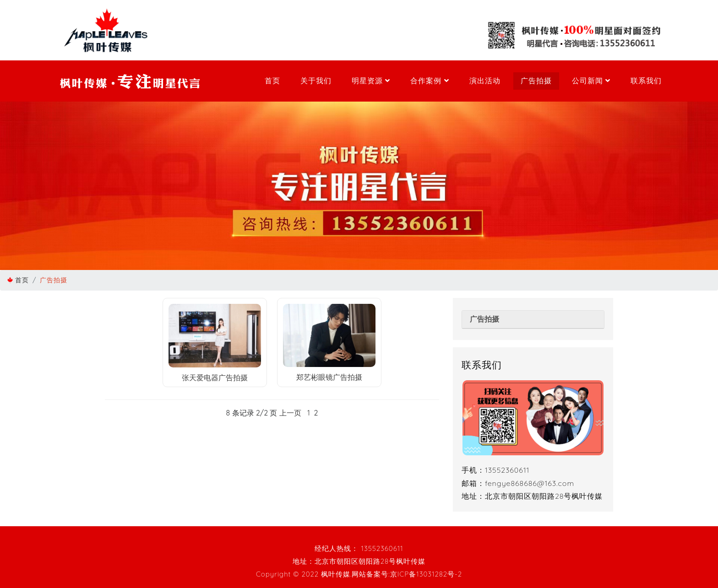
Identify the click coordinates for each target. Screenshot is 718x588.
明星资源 (371, 81)
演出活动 (485, 81)
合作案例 (430, 81)
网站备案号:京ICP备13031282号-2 (407, 574)
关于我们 (316, 81)
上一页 (290, 413)
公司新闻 (591, 81)
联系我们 (646, 81)
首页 (272, 81)
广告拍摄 (536, 81)
